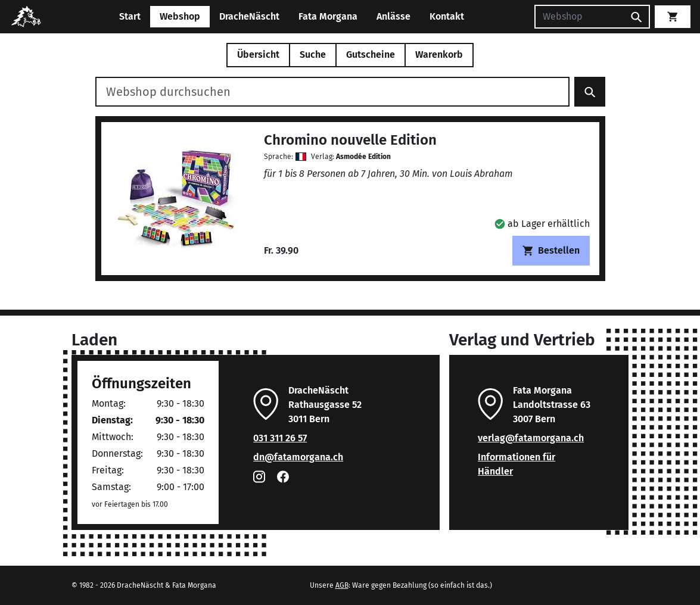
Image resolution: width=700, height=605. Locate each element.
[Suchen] (579, 17)
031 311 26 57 (280, 438)
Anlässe (393, 16)
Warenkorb (439, 54)
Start (130, 16)
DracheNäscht (249, 16)
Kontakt (447, 16)
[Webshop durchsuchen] (332, 92)
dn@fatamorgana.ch (298, 457)
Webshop (180, 16)
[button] (542, 224)
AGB (342, 585)
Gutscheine (371, 54)
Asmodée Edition (363, 157)
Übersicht (258, 54)
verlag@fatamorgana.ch (531, 438)
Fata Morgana (328, 16)
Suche (313, 54)
